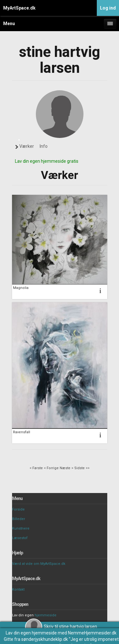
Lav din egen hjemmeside (31, 633)
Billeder (19, 519)
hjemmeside (46, 615)
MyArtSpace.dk (19, 8)
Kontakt (18, 589)
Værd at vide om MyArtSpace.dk (39, 564)
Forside (18, 509)
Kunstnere (21, 528)
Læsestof (20, 538)
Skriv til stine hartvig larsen (61, 627)
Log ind (108, 8)
